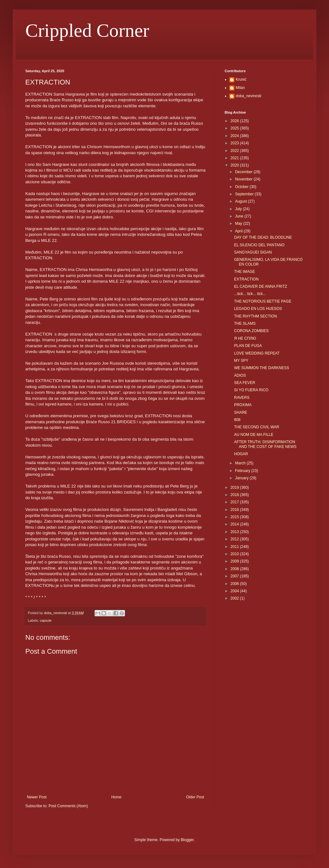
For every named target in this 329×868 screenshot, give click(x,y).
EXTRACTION (246, 279)
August (242, 201)
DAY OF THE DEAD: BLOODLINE (263, 237)
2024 (235, 136)
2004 (235, 591)
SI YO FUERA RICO (251, 390)
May (239, 223)
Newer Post (37, 797)
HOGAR (241, 454)
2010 (235, 554)
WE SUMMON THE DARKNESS (262, 368)
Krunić (241, 79)
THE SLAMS (245, 324)
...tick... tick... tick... (250, 294)
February (243, 471)
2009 (235, 561)
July (239, 209)
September (245, 194)
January (242, 478)
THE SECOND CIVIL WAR (257, 427)
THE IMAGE (245, 272)
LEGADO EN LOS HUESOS (258, 309)
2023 (235, 143)
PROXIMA (243, 405)
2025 (235, 128)
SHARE (241, 412)
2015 (235, 517)
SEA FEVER (245, 383)
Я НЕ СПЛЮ (245, 338)
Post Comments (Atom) (68, 806)
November (244, 179)
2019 (235, 487)
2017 (235, 502)
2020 (235, 165)
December (244, 172)
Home (116, 797)
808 (237, 420)
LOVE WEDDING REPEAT (257, 353)
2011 (235, 547)
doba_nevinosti (248, 96)
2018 (235, 495)
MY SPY (241, 361)
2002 (235, 598)
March (241, 463)
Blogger (187, 840)
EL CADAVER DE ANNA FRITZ (261, 286)
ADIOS (240, 375)
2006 (235, 584)
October (242, 187)
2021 (235, 158)
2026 (235, 121)
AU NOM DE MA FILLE (254, 435)
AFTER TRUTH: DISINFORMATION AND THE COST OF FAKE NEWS (265, 444)
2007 (235, 576)
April (239, 231)
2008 (235, 569)
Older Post (195, 797)
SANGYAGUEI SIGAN (253, 252)
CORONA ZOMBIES (251, 331)
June (240, 216)
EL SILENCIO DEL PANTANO (259, 245)
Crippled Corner (87, 30)
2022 (235, 151)
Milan (240, 88)
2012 (235, 539)
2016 (235, 510)
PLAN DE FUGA (248, 346)
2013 (235, 532)
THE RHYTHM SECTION (255, 316)
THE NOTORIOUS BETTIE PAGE (263, 301)
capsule (46, 620)
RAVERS (242, 398)
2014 (235, 524)
